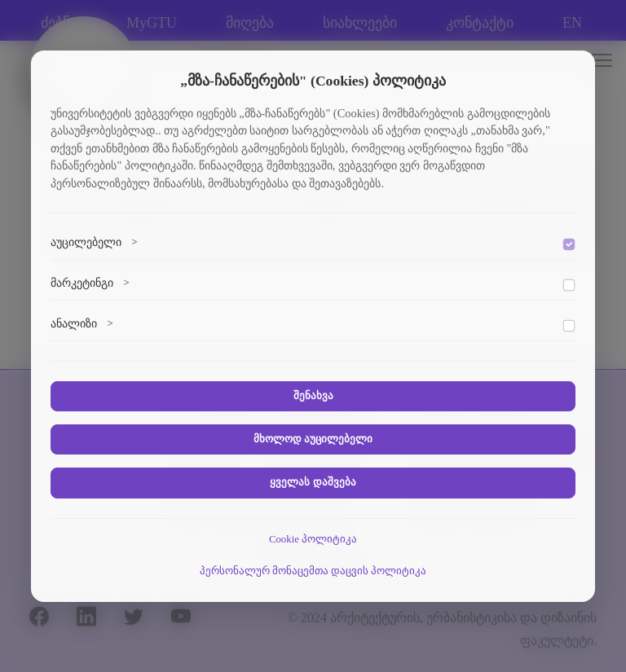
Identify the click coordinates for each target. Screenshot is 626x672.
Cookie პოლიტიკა (313, 539)
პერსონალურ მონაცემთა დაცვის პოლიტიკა (313, 571)
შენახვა (313, 396)
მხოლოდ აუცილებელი (313, 439)
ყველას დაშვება (313, 482)
